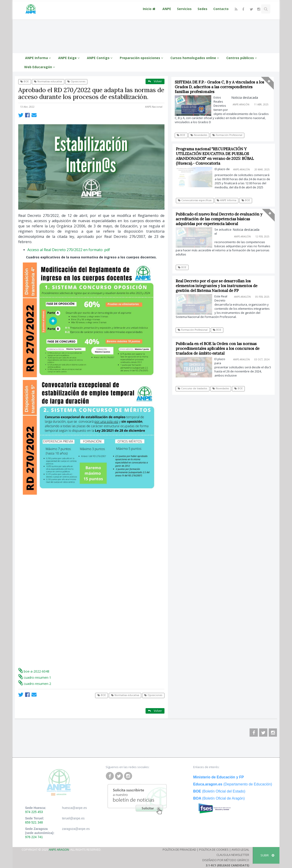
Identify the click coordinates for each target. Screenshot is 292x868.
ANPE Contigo (100, 58)
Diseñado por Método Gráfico (226, 860)
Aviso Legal (240, 850)
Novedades (199, 135)
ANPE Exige (70, 58)
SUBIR (267, 855)
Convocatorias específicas (197, 200)
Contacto (221, 9)
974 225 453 (34, 812)
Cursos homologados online (195, 58)
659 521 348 (34, 822)
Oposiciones (76, 81)
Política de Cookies (214, 850)
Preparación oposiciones (142, 58)
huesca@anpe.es (74, 808)
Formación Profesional (227, 135)
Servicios (184, 9)
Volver (155, 81)
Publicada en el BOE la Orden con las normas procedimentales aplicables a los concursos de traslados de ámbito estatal (219, 348)
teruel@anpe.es (73, 818)
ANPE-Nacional (154, 107)
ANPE (167, 9)
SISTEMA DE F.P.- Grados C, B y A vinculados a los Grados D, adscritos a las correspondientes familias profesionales (219, 87)
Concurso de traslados (194, 388)
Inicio (150, 9)
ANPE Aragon (59, 850)
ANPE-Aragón (241, 104)
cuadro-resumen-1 (35, 677)
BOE (25, 81)
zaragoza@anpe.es (76, 829)
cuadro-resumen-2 (35, 684)
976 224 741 (34, 837)
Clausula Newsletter (233, 855)
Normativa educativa (48, 81)
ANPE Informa (39, 58)
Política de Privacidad (179, 850)
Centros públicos (242, 58)
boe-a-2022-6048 (34, 671)
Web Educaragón (40, 67)
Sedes (202, 9)
